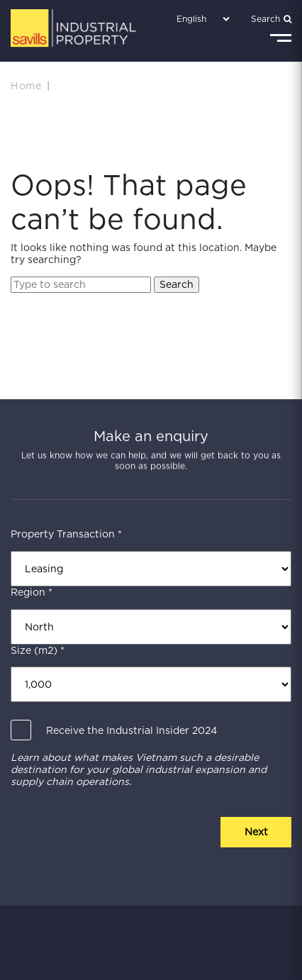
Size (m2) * (38, 650)
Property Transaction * (66, 534)
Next (256, 832)
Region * (32, 592)
